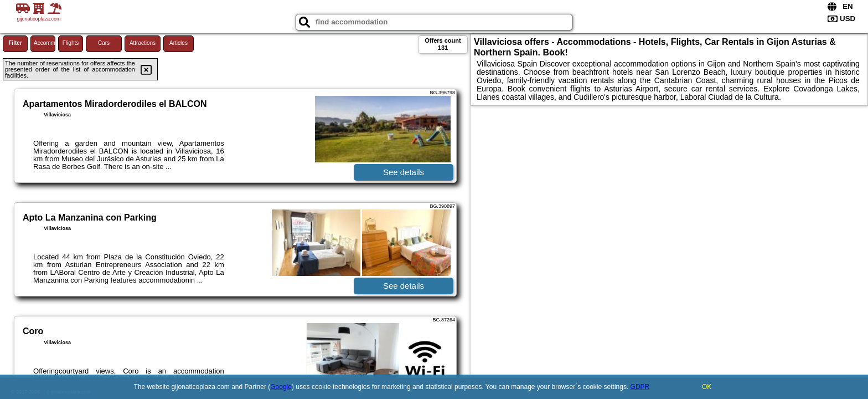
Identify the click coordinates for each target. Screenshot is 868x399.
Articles (179, 43)
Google (281, 387)
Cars (104, 43)
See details (404, 172)
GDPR (640, 387)
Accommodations (45, 43)
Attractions (143, 43)
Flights (71, 43)
